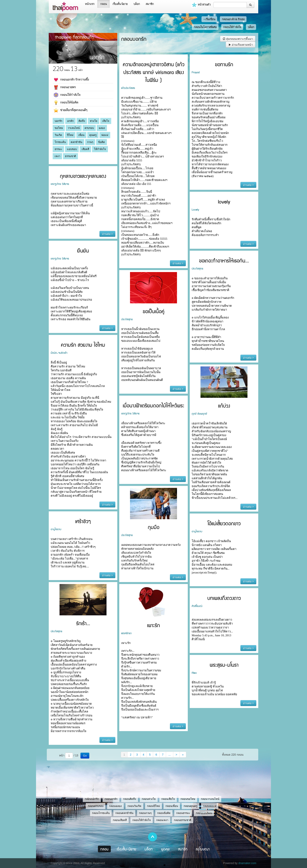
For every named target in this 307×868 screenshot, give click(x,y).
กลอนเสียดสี (120, 820)
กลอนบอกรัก (92, 799)
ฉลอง (102, 128)
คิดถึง (82, 121)
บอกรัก (58, 121)
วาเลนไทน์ (74, 128)
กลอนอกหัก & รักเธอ (233, 19)
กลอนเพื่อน (172, 806)
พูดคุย (165, 849)
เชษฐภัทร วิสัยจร (60, 184)
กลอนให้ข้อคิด (66, 103)
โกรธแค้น (60, 142)
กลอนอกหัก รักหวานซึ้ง (71, 80)
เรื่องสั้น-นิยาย (126, 849)
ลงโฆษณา (203, 849)
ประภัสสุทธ (197, 268)
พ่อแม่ (105, 135)
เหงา (57, 156)
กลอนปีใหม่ (153, 806)
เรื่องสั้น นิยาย (120, 4)
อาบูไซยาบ (56, 529)
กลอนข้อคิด (164, 813)
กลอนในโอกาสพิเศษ (205, 27)
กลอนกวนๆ (145, 813)
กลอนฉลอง (115, 806)
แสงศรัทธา (126, 633)
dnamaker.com (247, 863)
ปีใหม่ (70, 135)
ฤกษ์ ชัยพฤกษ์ (199, 413)
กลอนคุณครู (191, 806)
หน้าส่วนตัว (201, 5)
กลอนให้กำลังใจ (232, 27)
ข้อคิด (102, 142)
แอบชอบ (72, 149)
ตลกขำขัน (76, 142)
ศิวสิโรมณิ (197, 606)
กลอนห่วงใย (149, 799)
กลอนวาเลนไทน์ (210, 799)
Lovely (195, 209)
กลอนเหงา (162, 820)
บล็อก (137, 4)
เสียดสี (85, 149)
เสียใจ (106, 121)
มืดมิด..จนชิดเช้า (59, 353)
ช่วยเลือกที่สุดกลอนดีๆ (70, 110)
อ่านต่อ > (178, 263)
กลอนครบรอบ (96, 806)
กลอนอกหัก (111, 799)
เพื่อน (81, 135)
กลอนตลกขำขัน (124, 813)
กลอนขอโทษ (188, 799)
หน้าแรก (90, 4)
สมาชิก (150, 4)
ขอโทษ (59, 128)
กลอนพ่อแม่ (210, 806)
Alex (194, 673)
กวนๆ (90, 142)
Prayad (196, 72)
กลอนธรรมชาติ (183, 820)
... (170, 755)
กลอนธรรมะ (183, 813)
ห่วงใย (94, 121)
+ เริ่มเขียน (209, 19)
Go (85, 756)
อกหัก (70, 121)
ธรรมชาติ (70, 156)
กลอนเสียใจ (168, 799)
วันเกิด (58, 135)
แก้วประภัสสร (128, 88)
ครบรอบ (89, 128)
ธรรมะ (58, 149)
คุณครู (93, 135)
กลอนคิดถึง (130, 799)
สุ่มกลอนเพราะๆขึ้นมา (238, 39)
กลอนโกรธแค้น (101, 813)
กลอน (103, 4)
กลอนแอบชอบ (204, 813)
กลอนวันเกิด (134, 806)
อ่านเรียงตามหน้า (241, 45)
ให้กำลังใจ (100, 149)
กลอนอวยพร (65, 87)
